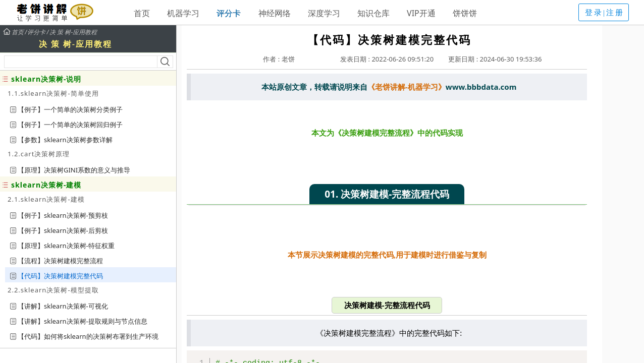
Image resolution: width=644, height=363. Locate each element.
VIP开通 (421, 13)
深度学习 (324, 13)
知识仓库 (373, 13)
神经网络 (275, 13)
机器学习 (183, 13)
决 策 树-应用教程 (73, 32)
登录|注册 (605, 13)
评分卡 (229, 13)
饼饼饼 (465, 13)
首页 (142, 13)
